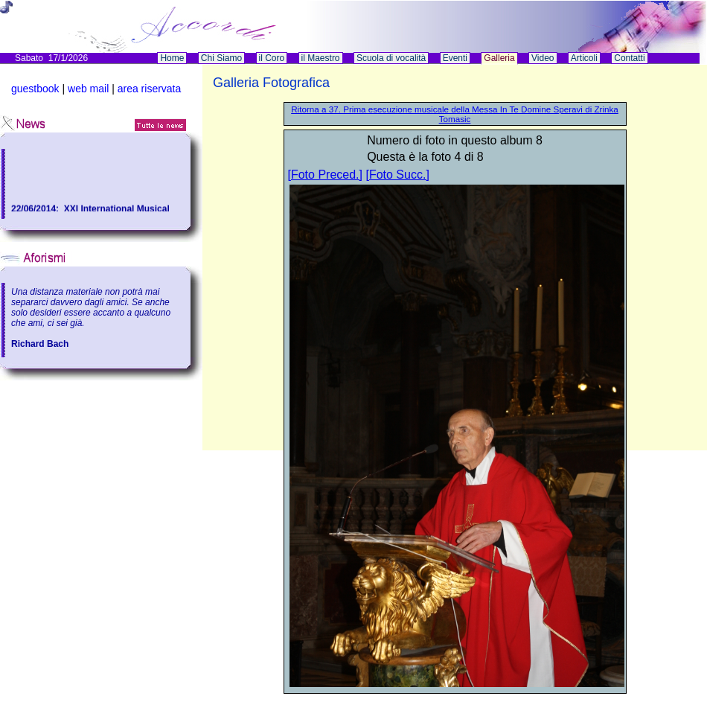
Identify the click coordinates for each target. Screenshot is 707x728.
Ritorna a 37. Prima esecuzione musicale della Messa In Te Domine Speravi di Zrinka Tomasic (455, 114)
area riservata (150, 89)
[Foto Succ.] (397, 175)
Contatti (629, 58)
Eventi (455, 58)
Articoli (584, 58)
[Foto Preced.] (326, 175)
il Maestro (321, 58)
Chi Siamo (221, 58)
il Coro (272, 58)
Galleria (499, 58)
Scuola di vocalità (391, 58)
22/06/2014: (38, 209)
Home (172, 58)
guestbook (35, 89)
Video (543, 58)
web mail (88, 89)
